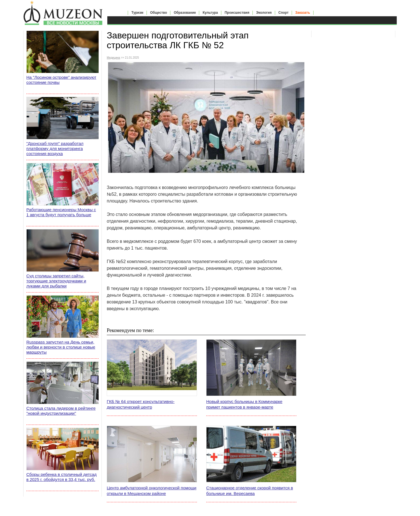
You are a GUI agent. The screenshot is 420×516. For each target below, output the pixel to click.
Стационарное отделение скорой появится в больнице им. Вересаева (250, 491)
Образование (185, 13)
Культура (210, 13)
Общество (159, 13)
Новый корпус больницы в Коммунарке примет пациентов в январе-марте (244, 404)
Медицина (113, 58)
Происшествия (237, 13)
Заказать (303, 13)
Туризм (137, 13)
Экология (264, 13)
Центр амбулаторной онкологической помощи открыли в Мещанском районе (152, 491)
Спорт (284, 13)
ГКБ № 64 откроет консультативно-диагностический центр (141, 404)
